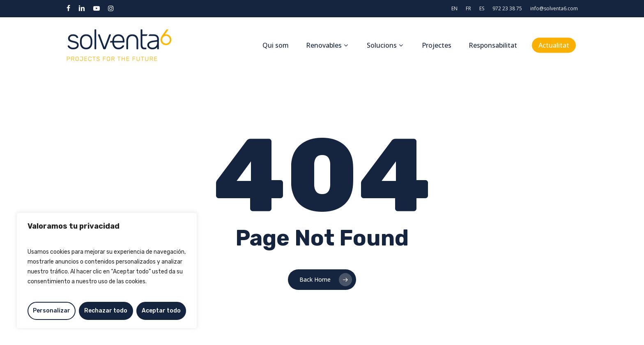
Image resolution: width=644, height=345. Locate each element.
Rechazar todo (106, 311)
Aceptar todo (161, 311)
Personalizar (52, 311)
